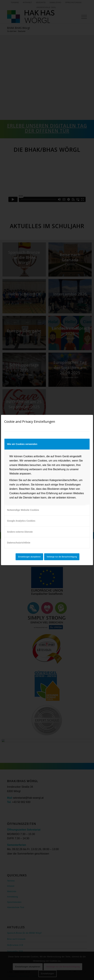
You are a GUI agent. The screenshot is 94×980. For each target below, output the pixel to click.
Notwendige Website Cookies (23, 510)
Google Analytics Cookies (21, 521)
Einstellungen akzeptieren (29, 557)
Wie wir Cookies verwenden (22, 444)
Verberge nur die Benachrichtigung (62, 557)
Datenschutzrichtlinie (19, 543)
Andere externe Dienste (20, 532)
